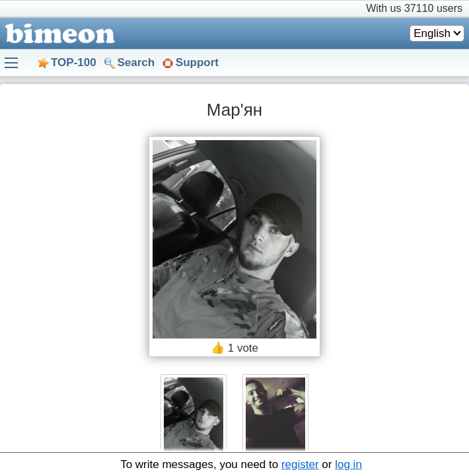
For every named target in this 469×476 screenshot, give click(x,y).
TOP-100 (74, 62)
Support (197, 62)
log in (348, 464)
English (432, 33)
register (300, 464)
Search (136, 62)
